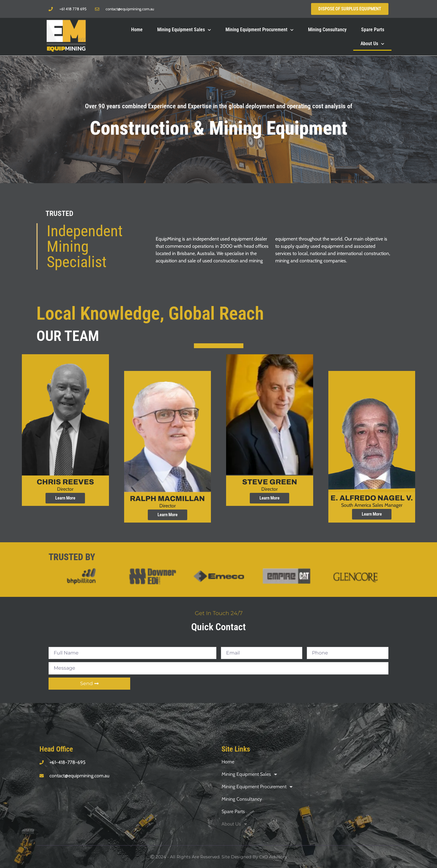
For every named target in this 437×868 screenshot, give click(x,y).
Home (137, 29)
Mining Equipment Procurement (259, 29)
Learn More (65, 498)
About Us (372, 43)
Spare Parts (373, 29)
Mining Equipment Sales (184, 29)
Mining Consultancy (327, 29)
